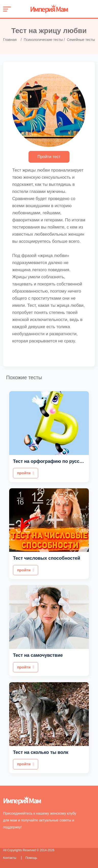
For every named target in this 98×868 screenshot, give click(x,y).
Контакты (10, 858)
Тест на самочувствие (38, 655)
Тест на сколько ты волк (41, 752)
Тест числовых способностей (47, 558)
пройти (26, 473)
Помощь (31, 858)
